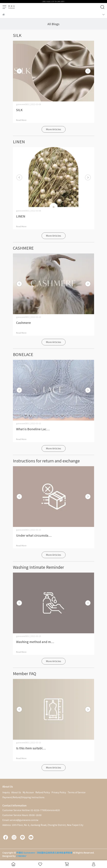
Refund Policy (43, 792)
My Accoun (28, 792)
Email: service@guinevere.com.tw (20, 820)
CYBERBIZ (21, 856)
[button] (88, 71)
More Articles (53, 129)
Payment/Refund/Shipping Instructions (23, 797)
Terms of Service (77, 792)
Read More (21, 120)
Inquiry (6, 792)
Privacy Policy (59, 792)
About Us (16, 792)
